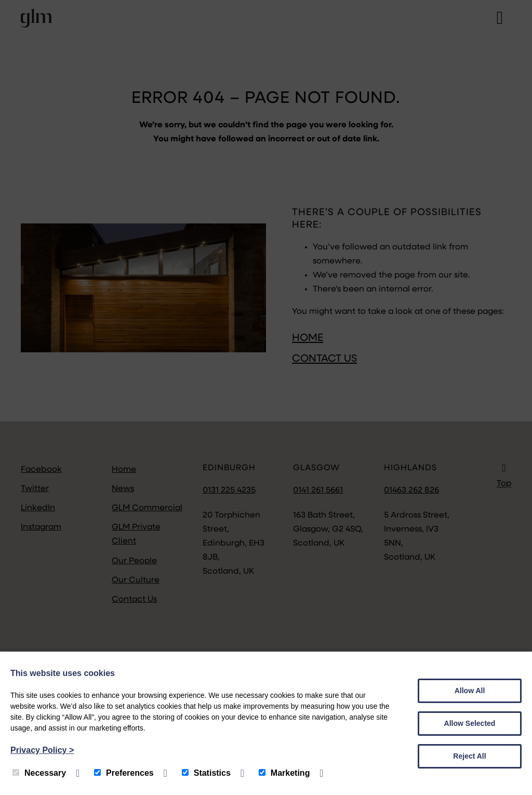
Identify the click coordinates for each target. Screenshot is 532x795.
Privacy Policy (42, 750)
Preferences (124, 773)
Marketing (284, 773)
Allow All (470, 691)
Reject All (469, 756)
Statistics (206, 773)
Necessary (39, 773)
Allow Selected (470, 723)
